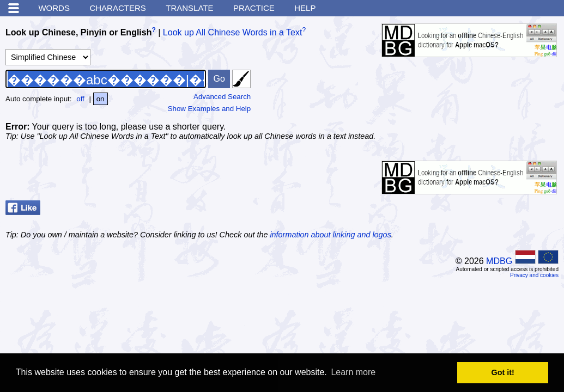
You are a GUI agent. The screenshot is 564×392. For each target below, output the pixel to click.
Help (305, 8)
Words (54, 8)
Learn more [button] (353, 372)
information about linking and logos (330, 235)
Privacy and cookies (534, 275)
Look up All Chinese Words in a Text (233, 32)
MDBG (499, 261)
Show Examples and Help (210, 109)
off (80, 99)
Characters (117, 8)
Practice (254, 8)
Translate (189, 8)
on (101, 99)
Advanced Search (222, 97)
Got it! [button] (503, 372)
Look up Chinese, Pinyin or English (78, 32)
